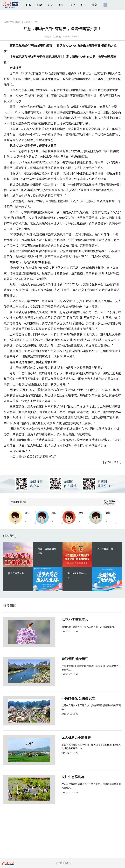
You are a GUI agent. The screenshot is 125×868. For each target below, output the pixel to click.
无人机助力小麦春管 (65, 738)
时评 (51, 5)
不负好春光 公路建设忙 (67, 698)
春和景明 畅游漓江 (64, 659)
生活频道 (15, 22)
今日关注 (26, 22)
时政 (29, 5)
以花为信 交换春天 (64, 619)
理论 (62, 5)
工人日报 (56, 37)
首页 (6, 22)
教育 (94, 5)
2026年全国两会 (105, 549)
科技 (83, 5)
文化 (73, 5)
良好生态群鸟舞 (62, 777)
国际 (40, 5)
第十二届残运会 (16, 573)
